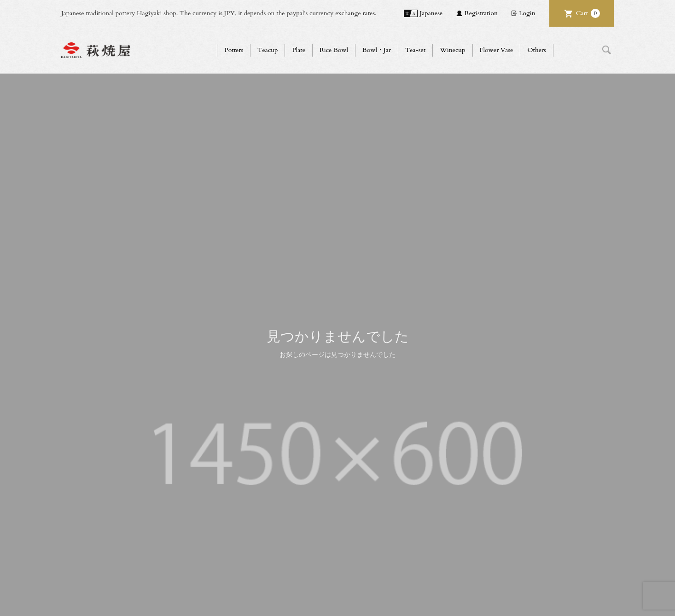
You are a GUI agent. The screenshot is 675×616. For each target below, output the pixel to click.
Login (527, 13)
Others (536, 50)
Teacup (268, 50)
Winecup (452, 50)
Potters (234, 50)
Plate (299, 50)
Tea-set (415, 50)
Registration (481, 13)
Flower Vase (497, 50)
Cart (588, 13)
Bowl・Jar (377, 50)
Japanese (431, 13)
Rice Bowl (334, 50)
